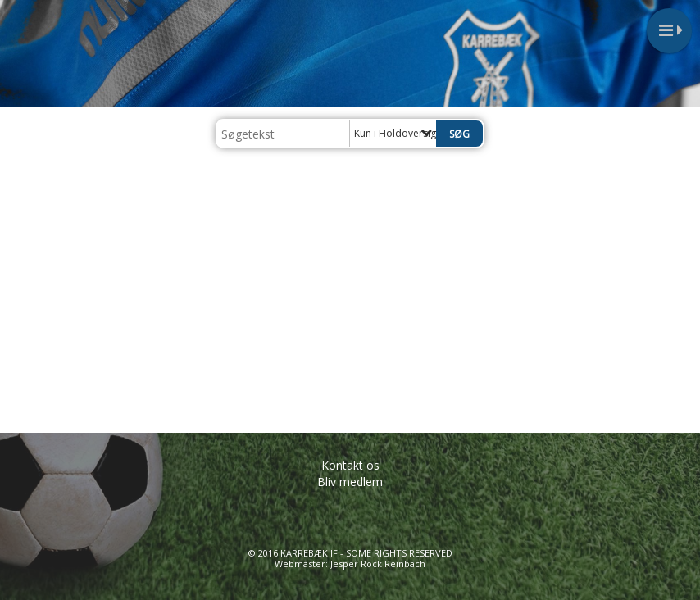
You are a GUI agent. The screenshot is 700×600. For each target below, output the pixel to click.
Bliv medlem (350, 482)
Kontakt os (350, 465)
